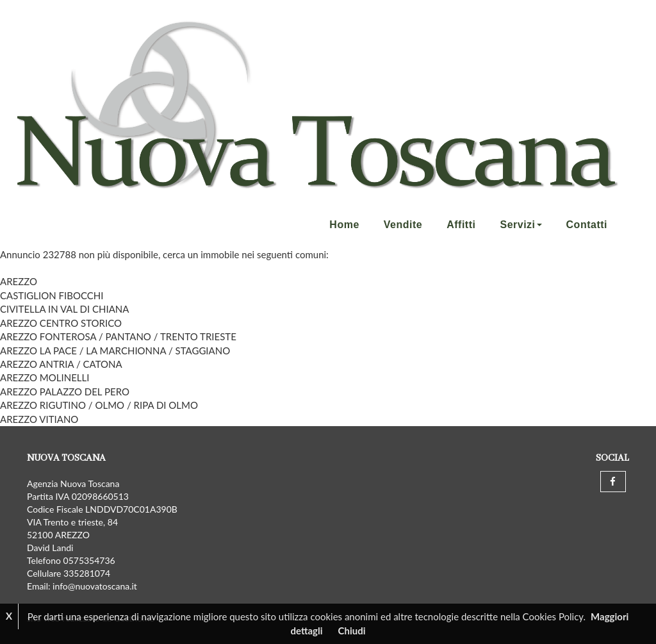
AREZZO (19, 281)
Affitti (461, 225)
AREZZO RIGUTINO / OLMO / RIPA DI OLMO (99, 405)
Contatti (587, 225)
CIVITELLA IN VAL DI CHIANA (64, 309)
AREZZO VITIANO (39, 419)
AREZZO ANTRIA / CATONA (61, 364)
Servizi (521, 225)
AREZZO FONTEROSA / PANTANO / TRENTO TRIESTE (118, 336)
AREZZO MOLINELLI (45, 377)
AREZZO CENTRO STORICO (61, 323)
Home (344, 225)
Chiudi (352, 631)
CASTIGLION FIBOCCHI (52, 295)
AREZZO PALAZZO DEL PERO (65, 392)
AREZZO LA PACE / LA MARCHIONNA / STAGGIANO (115, 351)
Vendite (403, 225)
